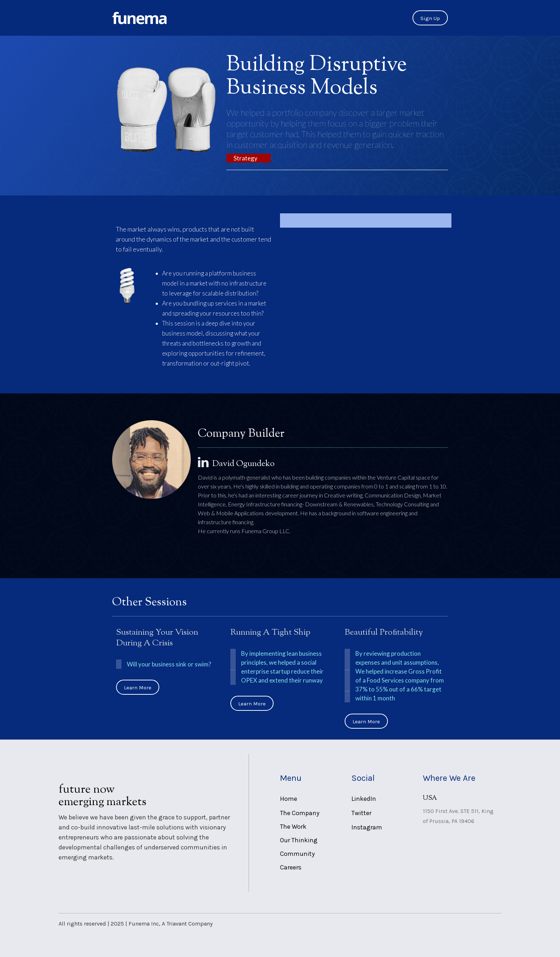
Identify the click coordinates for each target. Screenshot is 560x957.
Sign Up (430, 18)
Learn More (138, 688)
